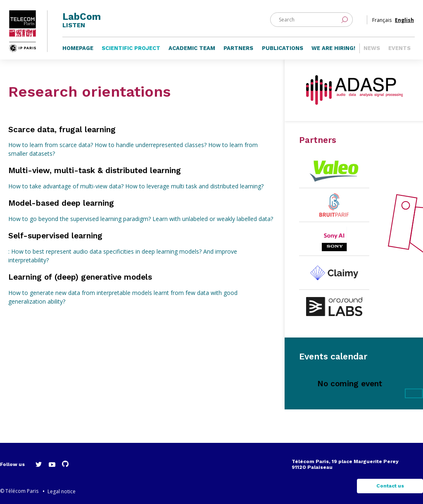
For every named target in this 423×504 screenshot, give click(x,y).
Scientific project (131, 48)
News (372, 48)
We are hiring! (333, 48)
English (404, 20)
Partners (238, 48)
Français (382, 20)
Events (399, 48)
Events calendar (333, 356)
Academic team (192, 48)
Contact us (390, 486)
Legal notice (62, 491)
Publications (283, 48)
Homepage (78, 48)
